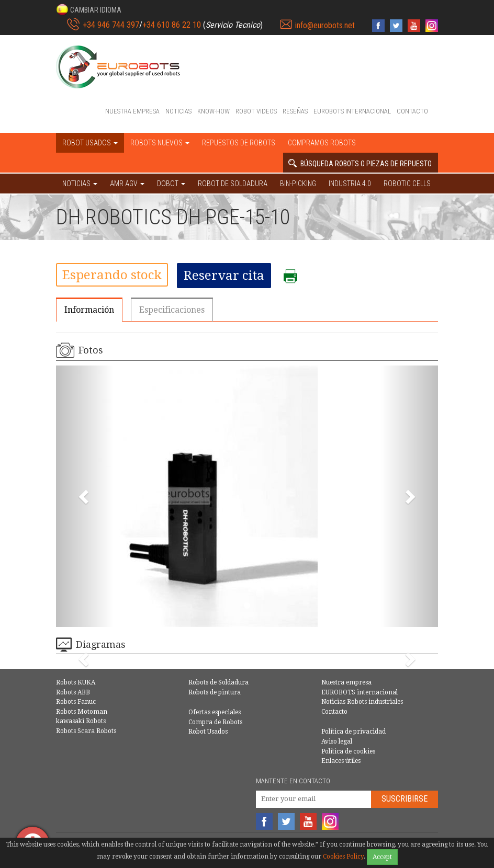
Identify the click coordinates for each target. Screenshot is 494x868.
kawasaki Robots (81, 721)
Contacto (412, 111)
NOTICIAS (80, 184)
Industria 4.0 (350, 184)
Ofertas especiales (215, 712)
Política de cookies (348, 751)
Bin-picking (298, 184)
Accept (382, 857)
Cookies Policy (343, 856)
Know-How (214, 111)
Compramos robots (322, 143)
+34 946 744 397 (111, 25)
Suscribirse (405, 799)
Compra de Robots (215, 722)
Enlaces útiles (341, 761)
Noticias (178, 111)
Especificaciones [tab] (172, 310)
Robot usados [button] (90, 143)
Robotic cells (407, 184)
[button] (89, 9)
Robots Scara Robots (86, 731)
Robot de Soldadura (233, 184)
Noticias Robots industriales (362, 702)
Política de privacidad (353, 732)
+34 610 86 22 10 (172, 25)
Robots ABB (73, 692)
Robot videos (256, 111)
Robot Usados (208, 732)
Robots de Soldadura (218, 682)
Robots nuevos (160, 143)
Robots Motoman (82, 712)
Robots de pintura (215, 692)
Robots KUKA (76, 682)
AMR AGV (127, 184)
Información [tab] (89, 310)
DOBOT (171, 184)
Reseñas (295, 111)
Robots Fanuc (76, 702)
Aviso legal (337, 741)
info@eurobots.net (325, 25)
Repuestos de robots (239, 143)
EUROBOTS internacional (352, 111)
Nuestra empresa (132, 111)
